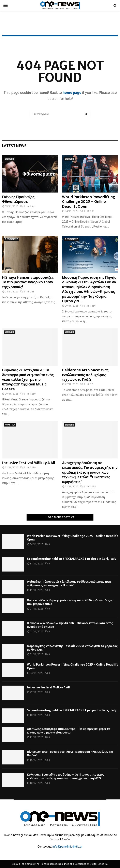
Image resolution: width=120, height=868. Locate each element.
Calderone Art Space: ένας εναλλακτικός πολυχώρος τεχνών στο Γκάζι (85, 375)
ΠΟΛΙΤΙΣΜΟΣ (11, 239)
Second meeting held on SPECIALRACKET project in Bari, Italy (72, 559)
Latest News (14, 146)
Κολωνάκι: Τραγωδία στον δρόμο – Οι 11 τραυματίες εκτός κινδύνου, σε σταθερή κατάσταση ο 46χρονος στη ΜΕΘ (66, 776)
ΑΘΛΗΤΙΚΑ (10, 425)
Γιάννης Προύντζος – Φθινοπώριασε (20, 199)
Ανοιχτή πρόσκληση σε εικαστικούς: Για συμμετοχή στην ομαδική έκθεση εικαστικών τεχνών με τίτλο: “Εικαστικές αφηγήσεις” (90, 472)
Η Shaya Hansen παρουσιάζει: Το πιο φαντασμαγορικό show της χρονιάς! (28, 282)
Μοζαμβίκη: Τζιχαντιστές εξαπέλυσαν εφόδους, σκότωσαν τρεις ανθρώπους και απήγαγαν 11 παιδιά (69, 583)
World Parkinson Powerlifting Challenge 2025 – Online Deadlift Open (89, 202)
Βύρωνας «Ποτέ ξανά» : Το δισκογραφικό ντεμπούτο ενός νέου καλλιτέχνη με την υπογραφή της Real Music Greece (28, 379)
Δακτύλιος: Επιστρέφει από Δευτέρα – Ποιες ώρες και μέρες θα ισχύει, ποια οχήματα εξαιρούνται (69, 731)
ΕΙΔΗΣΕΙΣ (10, 159)
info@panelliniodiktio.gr (67, 847)
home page (72, 93)
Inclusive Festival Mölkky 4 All (29, 463)
